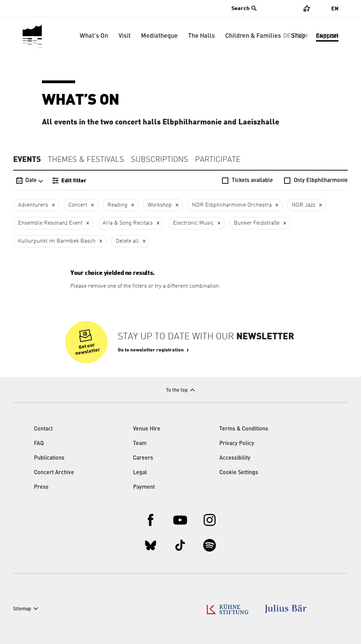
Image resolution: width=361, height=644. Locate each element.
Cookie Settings (239, 473)
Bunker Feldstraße (257, 223)
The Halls (201, 36)
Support (327, 36)
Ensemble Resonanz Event (50, 223)
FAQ (39, 444)
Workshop (160, 205)
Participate (218, 160)
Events (27, 159)
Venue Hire (147, 429)
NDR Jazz (303, 205)
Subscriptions (160, 160)
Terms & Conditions (244, 429)
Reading (117, 205)
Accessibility (235, 458)
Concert (78, 205)
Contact (43, 429)
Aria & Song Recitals (128, 223)
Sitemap (22, 609)
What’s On (94, 36)
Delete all (127, 241)
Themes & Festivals (86, 160)
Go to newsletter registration (151, 350)
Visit (125, 36)
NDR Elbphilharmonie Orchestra (232, 205)
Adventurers (33, 205)
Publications (49, 458)
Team (140, 444)
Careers (143, 458)
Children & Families (253, 36)
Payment (144, 487)
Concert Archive (54, 473)
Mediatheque (159, 36)
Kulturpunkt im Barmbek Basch (57, 241)
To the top (177, 390)
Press (41, 487)
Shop (298, 36)
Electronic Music (193, 223)
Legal (140, 473)
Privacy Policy (237, 444)
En (335, 9)
